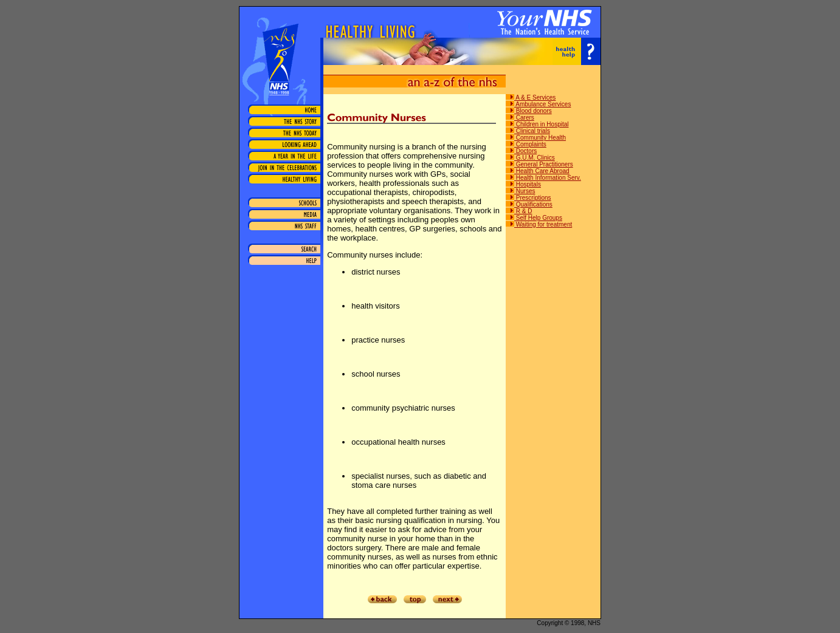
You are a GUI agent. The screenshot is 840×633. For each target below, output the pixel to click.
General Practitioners (539, 164)
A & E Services (531, 98)
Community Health (536, 138)
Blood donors (529, 111)
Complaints (526, 144)
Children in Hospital (537, 124)
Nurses (520, 191)
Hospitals (523, 184)
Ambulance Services (538, 104)
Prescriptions (528, 198)
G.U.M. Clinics (530, 158)
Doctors (521, 151)
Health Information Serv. (543, 178)
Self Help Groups (534, 218)
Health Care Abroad (538, 171)
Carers (520, 118)
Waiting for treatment (539, 224)
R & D (519, 211)
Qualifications (529, 204)
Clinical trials (528, 131)
